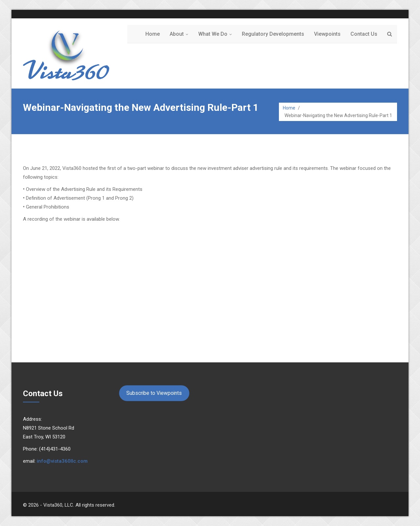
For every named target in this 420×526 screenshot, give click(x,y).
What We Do (217, 34)
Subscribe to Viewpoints (154, 393)
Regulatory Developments (273, 34)
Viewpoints (327, 34)
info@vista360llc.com (62, 461)
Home (153, 34)
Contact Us (364, 34)
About (180, 34)
